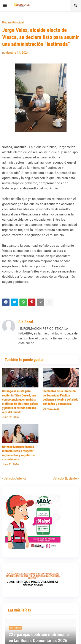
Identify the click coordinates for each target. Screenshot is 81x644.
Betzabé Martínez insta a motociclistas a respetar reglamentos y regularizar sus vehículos (19, 453)
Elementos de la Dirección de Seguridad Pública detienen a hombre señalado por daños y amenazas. (60, 397)
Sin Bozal (26, 322)
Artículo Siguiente (65, 478)
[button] (5, 6)
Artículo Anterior (15, 478)
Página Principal (13, 22)
